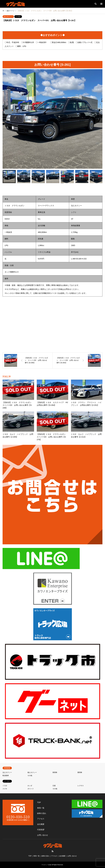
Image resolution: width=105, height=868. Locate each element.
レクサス (81, 786)
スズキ (5, 789)
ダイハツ (31, 789)
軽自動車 (6, 776)
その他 (30, 776)
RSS (53, 851)
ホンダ (30, 786)
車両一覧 (41, 808)
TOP (39, 802)
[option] (52, 119)
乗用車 (80, 772)
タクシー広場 (47, 865)
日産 (54, 786)
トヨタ (18, 17)
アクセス (41, 819)
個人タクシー (32, 772)
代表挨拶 (41, 830)
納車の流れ (42, 813)
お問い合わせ (43, 835)
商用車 (55, 772)
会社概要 (41, 824)
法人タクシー (8, 17)
